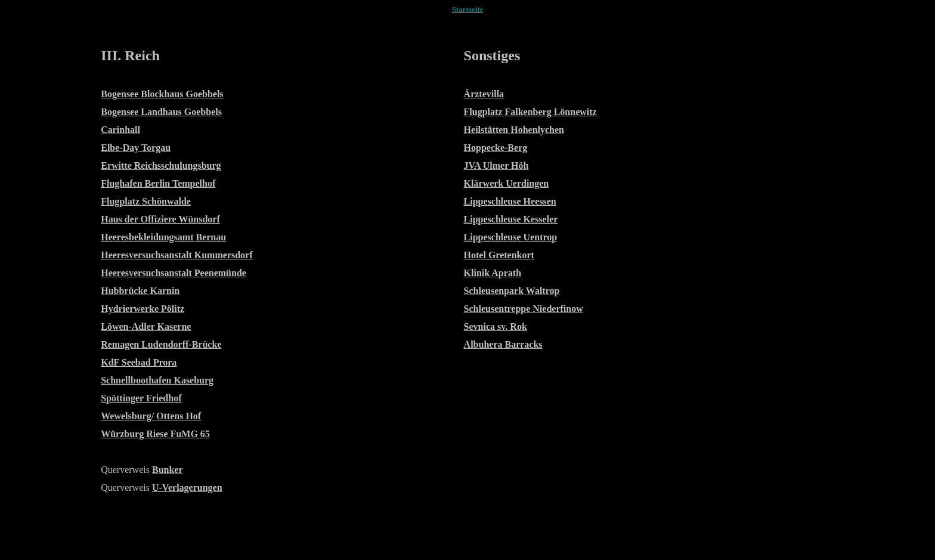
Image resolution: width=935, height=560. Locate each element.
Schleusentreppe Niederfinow (524, 309)
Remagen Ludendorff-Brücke (161, 344)
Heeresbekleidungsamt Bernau (163, 237)
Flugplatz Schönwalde (146, 201)
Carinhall (120, 130)
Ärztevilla (484, 94)
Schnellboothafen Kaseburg (157, 380)
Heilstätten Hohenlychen (514, 130)
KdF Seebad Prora (139, 362)
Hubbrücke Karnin (140, 291)
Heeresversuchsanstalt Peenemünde (174, 273)
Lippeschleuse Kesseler (511, 219)
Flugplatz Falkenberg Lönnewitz (530, 112)
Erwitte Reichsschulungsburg (161, 165)
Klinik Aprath (493, 273)
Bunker (168, 470)
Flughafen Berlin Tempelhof (158, 183)
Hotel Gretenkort (499, 255)
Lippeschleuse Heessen (510, 201)
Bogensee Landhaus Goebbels (161, 112)
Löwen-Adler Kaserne (146, 327)
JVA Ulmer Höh (496, 165)
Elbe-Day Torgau (136, 148)
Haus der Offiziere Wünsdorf (160, 219)
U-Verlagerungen (187, 488)
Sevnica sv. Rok (496, 327)
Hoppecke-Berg (496, 148)
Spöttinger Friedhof (141, 398)
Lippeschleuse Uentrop (511, 237)
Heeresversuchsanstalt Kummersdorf (177, 255)
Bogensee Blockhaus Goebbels (162, 94)
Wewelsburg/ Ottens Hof (151, 416)
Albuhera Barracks (503, 344)
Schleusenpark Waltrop (512, 291)
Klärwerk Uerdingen (507, 183)
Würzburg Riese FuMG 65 (155, 434)
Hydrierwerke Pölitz (143, 309)
